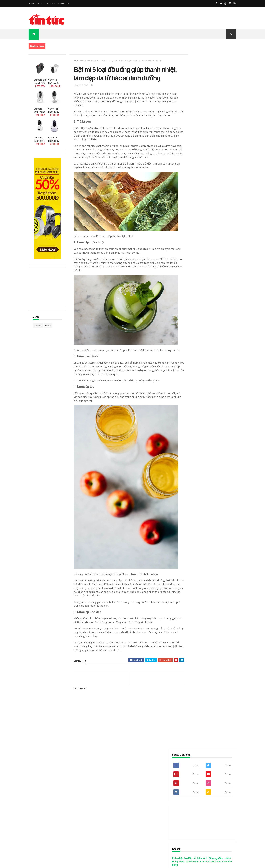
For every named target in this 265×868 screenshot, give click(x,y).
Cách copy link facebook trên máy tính (118, 774)
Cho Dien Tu (28, 810)
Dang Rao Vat (136, 817)
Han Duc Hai (111, 817)
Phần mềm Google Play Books (43, 770)
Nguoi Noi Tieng (118, 810)
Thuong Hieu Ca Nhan (16, 817)
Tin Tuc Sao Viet (226, 810)
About (40, 3)
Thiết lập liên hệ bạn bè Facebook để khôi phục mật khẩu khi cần (130, 787)
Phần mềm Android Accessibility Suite (47, 784)
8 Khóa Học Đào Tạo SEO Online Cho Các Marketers (195, 774)
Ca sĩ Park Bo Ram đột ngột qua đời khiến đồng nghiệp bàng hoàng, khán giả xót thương (210, 343)
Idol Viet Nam (176, 810)
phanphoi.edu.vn (47, 800)
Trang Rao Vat (161, 817)
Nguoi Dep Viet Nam (148, 810)
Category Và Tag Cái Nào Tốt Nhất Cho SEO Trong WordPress (200, 777)
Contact (51, 3)
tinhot (48, 326)
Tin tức (38, 326)
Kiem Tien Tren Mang (83, 817)
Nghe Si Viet (201, 810)
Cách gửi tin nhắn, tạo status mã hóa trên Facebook (124, 770)
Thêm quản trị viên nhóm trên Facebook (119, 783)
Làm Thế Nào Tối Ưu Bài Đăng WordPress (190, 781)
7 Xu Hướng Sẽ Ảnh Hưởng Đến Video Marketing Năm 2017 (198, 770)
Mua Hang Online (90, 810)
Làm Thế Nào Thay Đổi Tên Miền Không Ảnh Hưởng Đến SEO (198, 784)
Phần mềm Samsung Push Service (45, 781)
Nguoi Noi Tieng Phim (50, 817)
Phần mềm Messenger (40, 774)
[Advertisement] (175, 18)
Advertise (63, 3)
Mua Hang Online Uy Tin (58, 810)
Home (31, 3)
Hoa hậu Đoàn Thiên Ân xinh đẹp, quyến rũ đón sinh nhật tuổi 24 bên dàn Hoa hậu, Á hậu (209, 368)
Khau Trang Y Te (133, 805)
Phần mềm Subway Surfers (41, 777)
